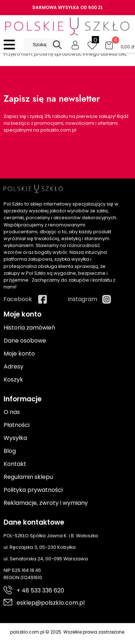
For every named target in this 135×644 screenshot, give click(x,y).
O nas (12, 412)
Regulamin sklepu (28, 477)
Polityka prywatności (33, 490)
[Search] (57, 45)
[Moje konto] (75, 45)
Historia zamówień (29, 328)
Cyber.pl (119, 639)
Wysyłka (15, 438)
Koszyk (13, 380)
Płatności (17, 425)
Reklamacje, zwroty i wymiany (46, 503)
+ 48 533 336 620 (40, 590)
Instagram (82, 299)
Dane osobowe (25, 341)
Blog (10, 451)
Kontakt (15, 464)
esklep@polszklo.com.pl (51, 603)
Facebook (18, 299)
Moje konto (19, 354)
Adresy (13, 367)
